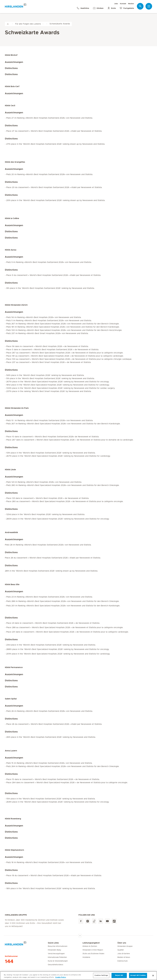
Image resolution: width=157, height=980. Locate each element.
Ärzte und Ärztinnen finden (93, 954)
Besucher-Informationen (58, 946)
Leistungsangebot (91, 943)
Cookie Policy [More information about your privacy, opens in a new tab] (61, 978)
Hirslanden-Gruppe (125, 946)
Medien (131, 4)
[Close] (153, 976)
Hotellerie (86, 957)
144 (9, 962)
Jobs (116, 4)
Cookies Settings (101, 977)
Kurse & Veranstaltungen (58, 961)
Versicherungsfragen (56, 954)
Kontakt (123, 4)
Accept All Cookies (138, 977)
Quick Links (53, 943)
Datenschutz (122, 961)
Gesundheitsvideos (56, 965)
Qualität (121, 950)
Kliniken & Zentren (90, 946)
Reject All (119, 977)
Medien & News (124, 957)
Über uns (122, 943)
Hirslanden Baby (54, 950)
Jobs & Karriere (124, 954)
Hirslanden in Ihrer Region (93, 950)
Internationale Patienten (57, 957)
